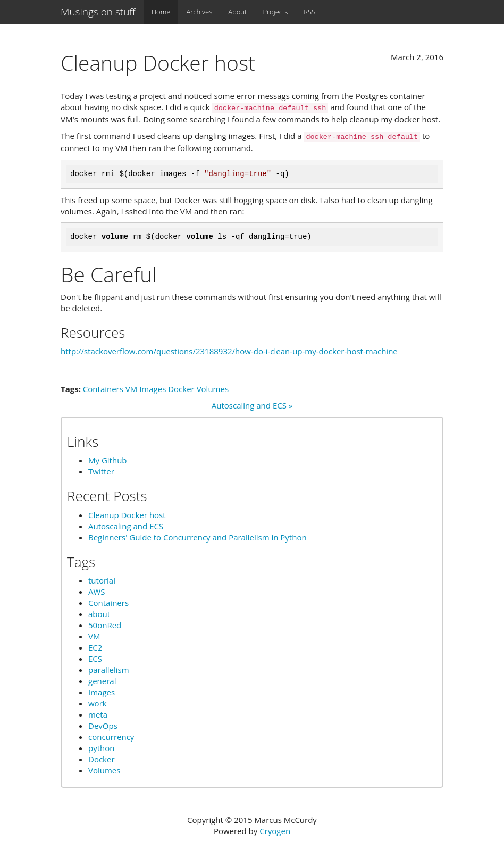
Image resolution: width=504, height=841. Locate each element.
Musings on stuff (98, 12)
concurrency (111, 737)
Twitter (101, 471)
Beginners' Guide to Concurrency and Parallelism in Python (198, 537)
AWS (97, 592)
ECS (95, 659)
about (99, 614)
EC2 (95, 647)
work (98, 703)
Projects (275, 12)
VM (131, 389)
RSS (309, 12)
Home (161, 12)
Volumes (213, 389)
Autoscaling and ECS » (252, 405)
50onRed (105, 625)
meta (98, 714)
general (102, 681)
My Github (108, 460)
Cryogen (275, 831)
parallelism (109, 670)
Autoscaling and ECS (126, 526)
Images (153, 389)
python (101, 748)
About (237, 12)
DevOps (103, 726)
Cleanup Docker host (127, 515)
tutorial (102, 580)
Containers (103, 389)
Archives (199, 12)
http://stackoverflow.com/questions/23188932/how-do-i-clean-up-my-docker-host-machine (229, 351)
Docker (181, 389)
